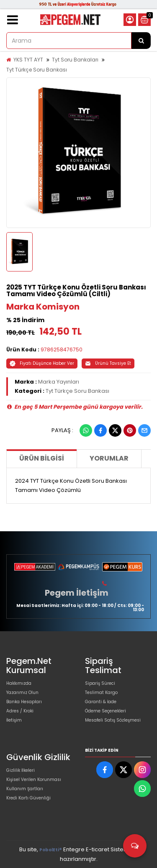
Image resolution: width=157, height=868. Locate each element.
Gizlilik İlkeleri (21, 770)
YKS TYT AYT (28, 60)
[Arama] (141, 41)
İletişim (14, 720)
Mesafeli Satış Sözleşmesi (113, 720)
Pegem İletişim (77, 593)
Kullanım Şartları (25, 789)
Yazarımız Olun (22, 693)
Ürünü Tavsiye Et (108, 363)
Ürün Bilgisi (42, 458)
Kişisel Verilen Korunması (34, 780)
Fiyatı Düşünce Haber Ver (42, 363)
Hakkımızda (19, 683)
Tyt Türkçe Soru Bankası (37, 70)
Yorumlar (109, 458)
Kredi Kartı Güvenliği (28, 798)
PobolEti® (51, 850)
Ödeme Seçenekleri (106, 711)
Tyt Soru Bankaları (75, 60)
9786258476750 (62, 350)
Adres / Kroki (20, 711)
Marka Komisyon (43, 307)
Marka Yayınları (59, 382)
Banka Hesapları (24, 702)
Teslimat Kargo (101, 693)
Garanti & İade (101, 702)
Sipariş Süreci (100, 683)
